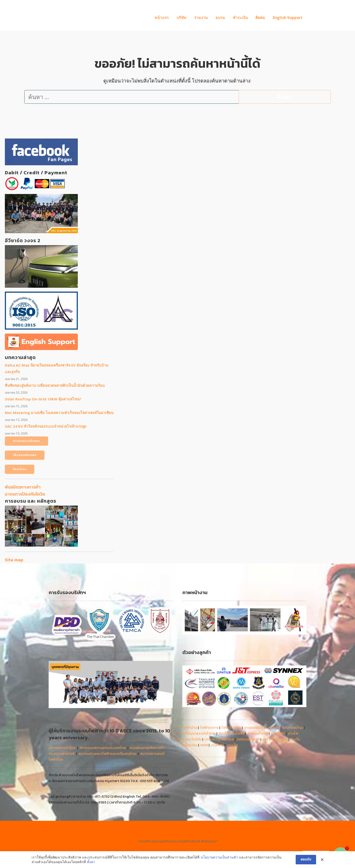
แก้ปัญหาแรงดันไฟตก (199, 733)
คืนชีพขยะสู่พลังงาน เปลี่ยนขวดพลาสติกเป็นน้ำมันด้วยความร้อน (55, 385)
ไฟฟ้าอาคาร (209, 727)
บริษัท (181, 18)
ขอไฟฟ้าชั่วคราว (275, 739)
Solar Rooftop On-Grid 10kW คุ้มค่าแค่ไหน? (43, 399)
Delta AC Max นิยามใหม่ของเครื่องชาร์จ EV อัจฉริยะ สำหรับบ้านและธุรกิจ (57, 368)
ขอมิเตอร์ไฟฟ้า (248, 739)
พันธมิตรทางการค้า (23, 487)
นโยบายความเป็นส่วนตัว (219, 857)
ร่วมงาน (201, 18)
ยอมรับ (306, 859)
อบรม (220, 18)
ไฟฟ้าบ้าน (190, 727)
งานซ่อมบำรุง (293, 727)
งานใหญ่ (217, 745)
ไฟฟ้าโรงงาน (231, 727)
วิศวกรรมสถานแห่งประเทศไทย (103, 748)
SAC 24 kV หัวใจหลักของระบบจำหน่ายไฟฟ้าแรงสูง (46, 426)
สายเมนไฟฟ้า (258, 733)
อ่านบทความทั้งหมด (27, 441)
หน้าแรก (162, 18)
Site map (14, 560)
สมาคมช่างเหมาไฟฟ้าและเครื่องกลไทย (107, 753)
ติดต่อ (260, 18)
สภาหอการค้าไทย (62, 748)
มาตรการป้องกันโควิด (25, 494)
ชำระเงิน (240, 18)
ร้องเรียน (20, 469)
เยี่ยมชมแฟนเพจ (25, 455)
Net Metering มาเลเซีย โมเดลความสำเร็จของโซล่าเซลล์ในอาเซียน (59, 413)
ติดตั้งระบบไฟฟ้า (231, 733)
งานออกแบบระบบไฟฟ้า (262, 727)
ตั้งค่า (91, 862)
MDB (204, 745)
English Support (288, 18)
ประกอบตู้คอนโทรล (219, 739)
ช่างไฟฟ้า (278, 733)
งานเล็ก (232, 745)
